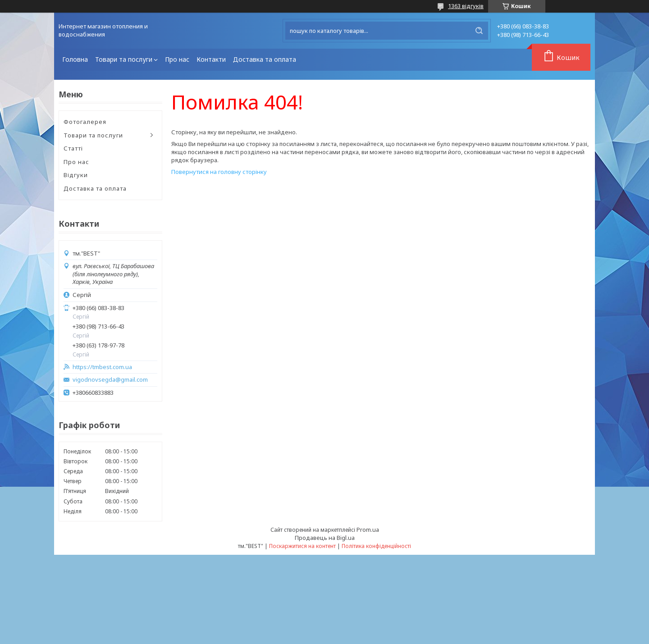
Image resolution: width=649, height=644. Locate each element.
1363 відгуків (466, 6)
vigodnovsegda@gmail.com (110, 380)
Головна (75, 59)
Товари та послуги (124, 59)
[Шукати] (479, 31)
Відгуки (76, 175)
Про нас (177, 59)
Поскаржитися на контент (302, 546)
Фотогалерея (85, 122)
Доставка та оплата (265, 59)
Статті (73, 148)
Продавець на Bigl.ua (325, 538)
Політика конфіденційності (376, 546)
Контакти (211, 59)
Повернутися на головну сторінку (219, 172)
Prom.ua (368, 530)
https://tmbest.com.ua (102, 367)
